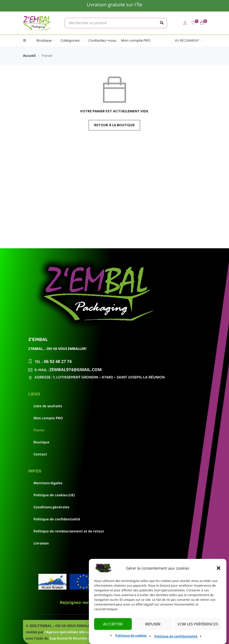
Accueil (29, 56)
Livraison (41, 543)
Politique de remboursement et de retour (69, 531)
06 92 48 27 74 (58, 361)
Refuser (153, 624)
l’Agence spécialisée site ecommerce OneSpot (83, 632)
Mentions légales (48, 483)
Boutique (41, 442)
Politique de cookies (131, 635)
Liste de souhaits (48, 406)
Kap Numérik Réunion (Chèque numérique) (87, 638)
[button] (219, 568)
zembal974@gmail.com (76, 370)
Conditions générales (51, 507)
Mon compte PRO (48, 418)
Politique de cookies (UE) (54, 495)
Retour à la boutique (114, 125)
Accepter (113, 624)
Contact (40, 454)
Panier (39, 430)
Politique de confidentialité (176, 636)
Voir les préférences (198, 624)
